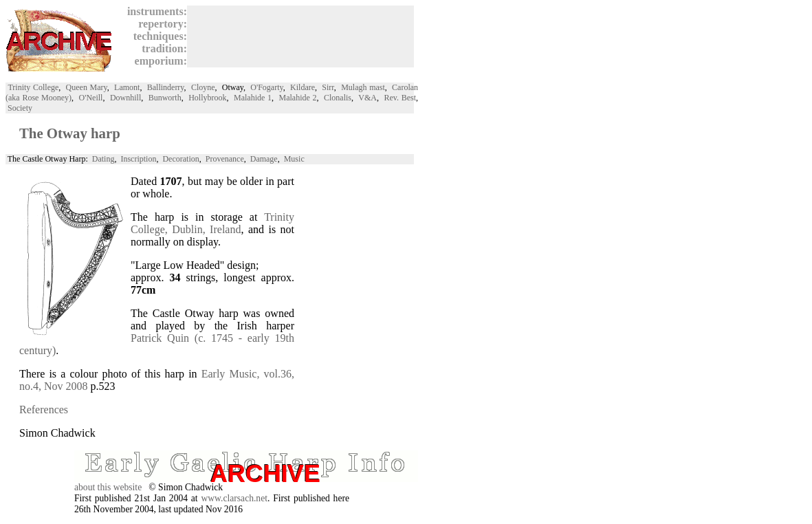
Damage (264, 159)
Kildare (303, 87)
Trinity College (33, 87)
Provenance (225, 159)
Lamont (127, 87)
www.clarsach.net (234, 498)
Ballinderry (166, 87)
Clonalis (338, 98)
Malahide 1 (253, 98)
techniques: (157, 36)
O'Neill (91, 98)
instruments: (154, 11)
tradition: (162, 48)
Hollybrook (207, 98)
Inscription (138, 159)
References (44, 410)
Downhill (125, 98)
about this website (108, 487)
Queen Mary (87, 87)
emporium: (158, 61)
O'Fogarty (266, 87)
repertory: (160, 24)
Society (20, 108)
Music (294, 159)
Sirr (328, 87)
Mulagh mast (363, 87)
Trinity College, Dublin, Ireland (212, 223)
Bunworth (165, 98)
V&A (367, 98)
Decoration (180, 159)
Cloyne (203, 87)
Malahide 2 (298, 98)
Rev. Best (400, 98)
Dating (103, 159)
